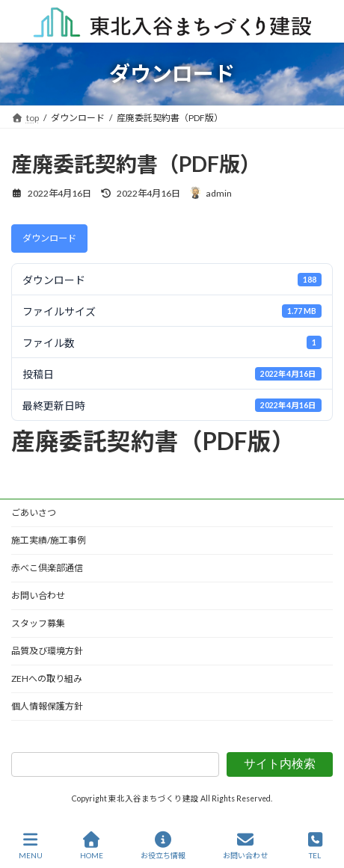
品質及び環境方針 (47, 651)
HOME (92, 846)
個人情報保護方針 (47, 706)
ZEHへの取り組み (47, 678)
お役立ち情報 (163, 846)
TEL (316, 846)
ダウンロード (49, 238)
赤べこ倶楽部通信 (47, 568)
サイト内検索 (280, 764)
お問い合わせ (38, 595)
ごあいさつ (34, 513)
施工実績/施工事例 (49, 540)
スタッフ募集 (38, 623)
